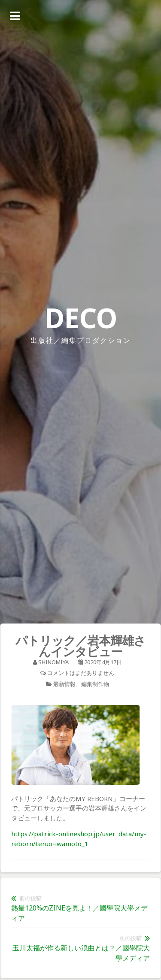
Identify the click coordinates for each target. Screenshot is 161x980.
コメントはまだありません (81, 673)
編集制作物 (95, 684)
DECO (81, 318)
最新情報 (64, 684)
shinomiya (53, 662)
